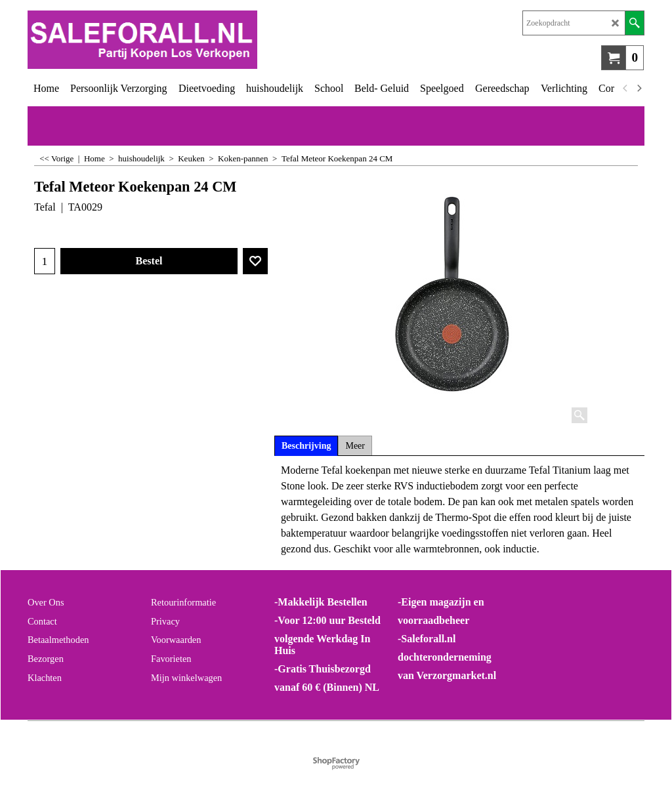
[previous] (625, 89)
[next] (639, 89)
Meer (355, 446)
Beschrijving (306, 446)
